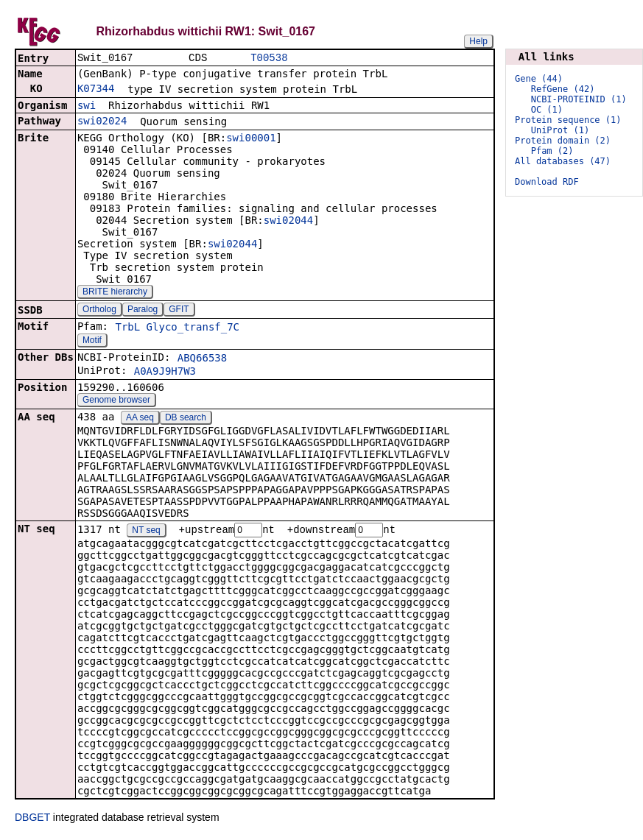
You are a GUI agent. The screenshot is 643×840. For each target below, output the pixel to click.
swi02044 (288, 222)
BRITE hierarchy (115, 293)
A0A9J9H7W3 (165, 373)
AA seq (140, 419)
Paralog (143, 311)
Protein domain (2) (563, 141)
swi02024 (102, 122)
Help (478, 41)
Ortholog (99, 311)
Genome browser (116, 401)
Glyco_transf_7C (193, 328)
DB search (186, 419)
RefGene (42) (563, 89)
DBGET (32, 819)
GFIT (179, 311)
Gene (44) (539, 79)
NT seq (146, 532)
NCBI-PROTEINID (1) (579, 99)
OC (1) (547, 110)
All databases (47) (563, 161)
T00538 (269, 59)
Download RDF (547, 182)
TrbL (127, 328)
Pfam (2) (552, 151)
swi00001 (251, 139)
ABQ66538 (202, 359)
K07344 (96, 90)
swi (87, 107)
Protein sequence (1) (568, 120)
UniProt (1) (560, 130)
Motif (92, 342)
